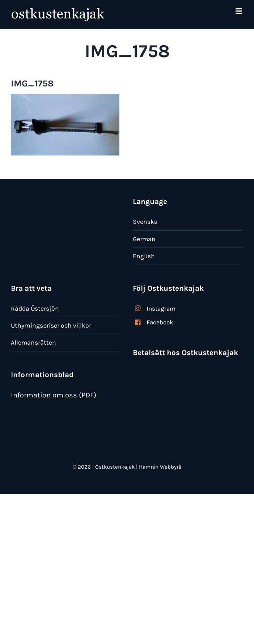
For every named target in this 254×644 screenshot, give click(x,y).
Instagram (161, 308)
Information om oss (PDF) (54, 395)
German (144, 239)
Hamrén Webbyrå (160, 467)
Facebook (160, 322)
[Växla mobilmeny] (239, 11)
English (144, 256)
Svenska (145, 222)
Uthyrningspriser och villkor (51, 325)
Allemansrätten (33, 342)
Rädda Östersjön (35, 308)
